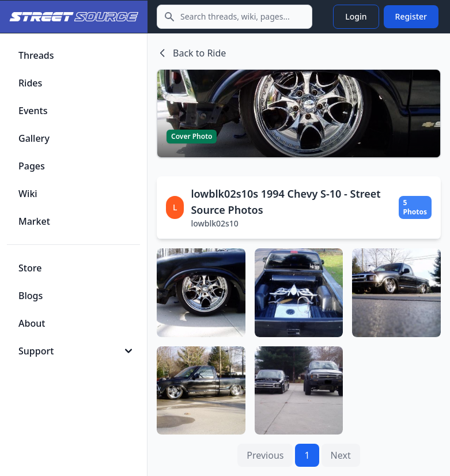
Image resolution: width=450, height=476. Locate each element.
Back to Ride (191, 53)
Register (411, 16)
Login (356, 16)
